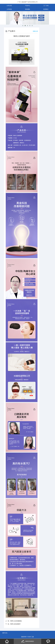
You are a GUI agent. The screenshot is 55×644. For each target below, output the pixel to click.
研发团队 (28, 9)
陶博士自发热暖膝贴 (16, 621)
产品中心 (28, 6)
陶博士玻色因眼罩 (15, 624)
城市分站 (5, 633)
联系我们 (46, 9)
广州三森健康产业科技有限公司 (27, 2)
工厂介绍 (46, 6)
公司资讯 (9, 9)
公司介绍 (9, 6)
